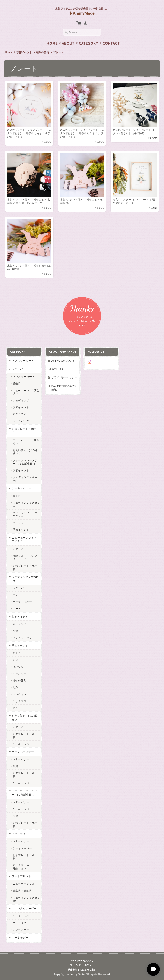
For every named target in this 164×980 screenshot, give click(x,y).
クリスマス (20, 701)
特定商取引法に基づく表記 (64, 388)
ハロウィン (20, 694)
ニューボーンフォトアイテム (24, 539)
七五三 (17, 708)
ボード (17, 609)
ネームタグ (20, 923)
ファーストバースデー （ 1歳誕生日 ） (25, 462)
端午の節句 (42, 52)
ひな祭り (18, 667)
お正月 (17, 653)
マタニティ (20, 414)
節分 (15, 660)
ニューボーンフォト (25, 884)
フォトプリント (21, 876)
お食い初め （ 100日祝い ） (26, 452)
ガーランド (20, 624)
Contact (111, 44)
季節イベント (24, 52)
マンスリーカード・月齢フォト (25, 867)
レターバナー (20, 369)
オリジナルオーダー (24, 908)
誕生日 (17, 383)
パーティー (20, 523)
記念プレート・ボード (24, 431)
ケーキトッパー (21, 488)
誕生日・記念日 (22, 891)
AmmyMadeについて (63, 361)
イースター (20, 674)
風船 (15, 631)
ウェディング (21, 400)
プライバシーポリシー (64, 377)
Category (89, 44)
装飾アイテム (20, 616)
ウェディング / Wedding (26, 479)
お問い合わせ (59, 369)
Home (52, 44)
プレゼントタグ (22, 638)
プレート (18, 595)
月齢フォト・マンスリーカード (25, 557)
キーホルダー (20, 937)
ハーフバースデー (23, 752)
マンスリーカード (23, 361)
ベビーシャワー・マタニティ (25, 514)
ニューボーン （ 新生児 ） (26, 392)
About (68, 44)
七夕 (15, 687)
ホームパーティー (24, 421)
